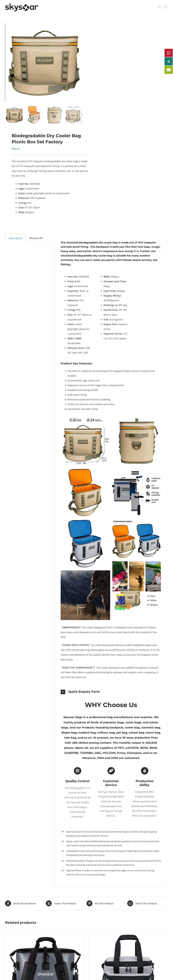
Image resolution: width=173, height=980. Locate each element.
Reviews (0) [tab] (36, 238)
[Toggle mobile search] (159, 7)
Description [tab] (15, 238)
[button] (111, 692)
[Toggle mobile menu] (166, 7)
